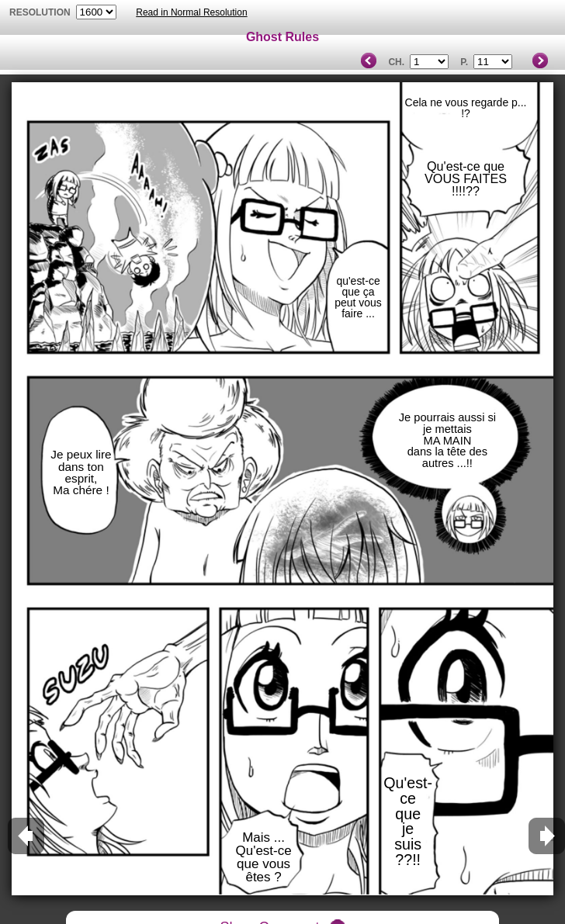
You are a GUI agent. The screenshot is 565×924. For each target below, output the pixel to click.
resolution (41, 12)
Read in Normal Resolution (191, 12)
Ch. (396, 62)
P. (464, 62)
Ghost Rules (282, 37)
